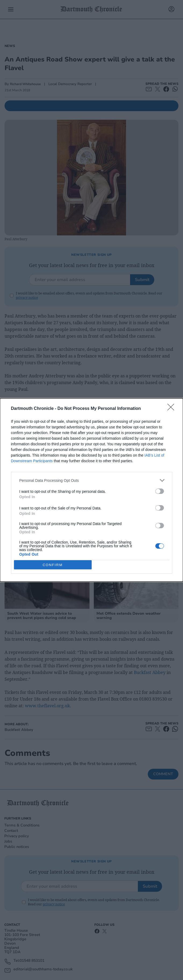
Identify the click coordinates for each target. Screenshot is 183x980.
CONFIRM (53, 565)
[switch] (160, 491)
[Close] (173, 409)
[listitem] (92, 480)
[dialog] (91, 490)
